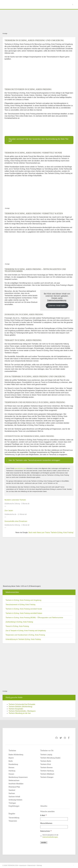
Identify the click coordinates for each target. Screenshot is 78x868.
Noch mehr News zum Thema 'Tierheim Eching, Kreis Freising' (51, 532)
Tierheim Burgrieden (16, 709)
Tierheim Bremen (46, 768)
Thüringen (12, 803)
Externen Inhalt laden (57, 306)
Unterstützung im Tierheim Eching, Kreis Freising (23, 639)
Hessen (11, 774)
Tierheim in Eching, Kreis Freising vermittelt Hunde (24, 609)
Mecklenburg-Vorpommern (18, 777)
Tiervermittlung (14, 818)
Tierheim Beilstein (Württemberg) (20, 707)
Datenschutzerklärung (57, 300)
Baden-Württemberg (16, 755)
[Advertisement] (39, 21)
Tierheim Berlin (46, 761)
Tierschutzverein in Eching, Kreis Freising (20, 605)
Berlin (11, 761)
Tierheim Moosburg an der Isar (20, 713)
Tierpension (13, 821)
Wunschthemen (46, 823)
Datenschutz (46, 831)
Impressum (23, 865)
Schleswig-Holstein (15, 800)
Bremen (11, 768)
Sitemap (39, 865)
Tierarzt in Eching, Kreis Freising (17, 626)
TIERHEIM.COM (13, 865)
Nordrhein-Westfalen (16, 784)
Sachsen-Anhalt (14, 797)
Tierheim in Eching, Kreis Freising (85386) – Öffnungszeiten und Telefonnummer (34, 618)
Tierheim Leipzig (46, 755)
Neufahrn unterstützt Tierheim (15, 500)
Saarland (12, 790)
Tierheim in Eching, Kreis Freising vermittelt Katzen (24, 613)
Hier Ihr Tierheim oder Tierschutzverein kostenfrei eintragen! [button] (33, 460)
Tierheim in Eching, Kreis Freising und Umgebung (23, 600)
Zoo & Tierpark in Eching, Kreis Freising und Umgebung (26, 631)
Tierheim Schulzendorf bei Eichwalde (22, 704)
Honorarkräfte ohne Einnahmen (16, 521)
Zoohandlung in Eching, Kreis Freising (19, 622)
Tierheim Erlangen (47, 777)
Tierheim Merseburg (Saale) (50, 758)
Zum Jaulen (9, 511)
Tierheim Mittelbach (47, 774)
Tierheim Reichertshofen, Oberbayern (22, 711)
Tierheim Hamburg (47, 771)
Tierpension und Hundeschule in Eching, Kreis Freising (25, 635)
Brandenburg (13, 764)
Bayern (11, 758)
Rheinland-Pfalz (14, 787)
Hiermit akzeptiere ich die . (50, 836)
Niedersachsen (14, 780)
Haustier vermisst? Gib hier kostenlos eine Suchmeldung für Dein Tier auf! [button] (37, 140)
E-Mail (43, 815)
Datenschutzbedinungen (50, 837)
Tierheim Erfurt (46, 764)
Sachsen (12, 793)
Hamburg (12, 771)
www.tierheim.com (20, 468)
